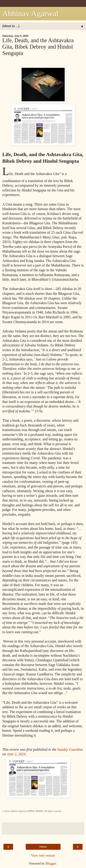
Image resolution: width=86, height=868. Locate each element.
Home (43, 847)
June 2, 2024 (16, 754)
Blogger (51, 863)
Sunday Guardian (70, 749)
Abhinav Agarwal (30, 13)
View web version (43, 855)
